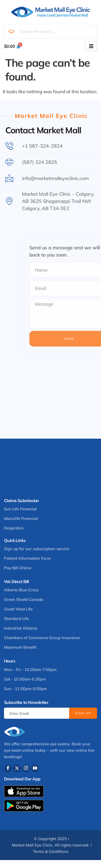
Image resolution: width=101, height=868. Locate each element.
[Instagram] (26, 768)
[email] (37, 713)
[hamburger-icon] (91, 46)
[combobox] (50, 31)
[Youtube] (35, 768)
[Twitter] (17, 768)
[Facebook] (8, 768)
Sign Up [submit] (83, 713)
